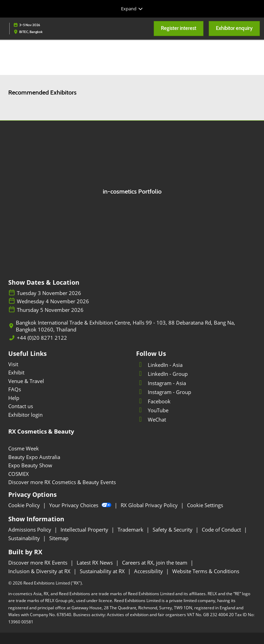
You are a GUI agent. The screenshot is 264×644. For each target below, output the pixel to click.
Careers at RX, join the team (155, 563)
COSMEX (19, 474)
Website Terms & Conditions (206, 571)
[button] (179, 29)
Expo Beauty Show (30, 465)
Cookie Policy (25, 505)
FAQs (15, 389)
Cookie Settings (205, 505)
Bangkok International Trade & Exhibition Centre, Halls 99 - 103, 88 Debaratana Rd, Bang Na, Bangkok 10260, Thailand (125, 326)
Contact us (21, 406)
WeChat (151, 419)
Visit (13, 364)
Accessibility (149, 571)
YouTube (152, 410)
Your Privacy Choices (81, 505)
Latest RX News (95, 563)
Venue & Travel (26, 381)
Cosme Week (24, 448)
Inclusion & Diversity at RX (40, 571)
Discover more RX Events (38, 563)
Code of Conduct (222, 530)
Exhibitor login (25, 415)
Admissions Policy (30, 530)
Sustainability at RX (103, 571)
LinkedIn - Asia (159, 365)
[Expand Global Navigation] (132, 9)
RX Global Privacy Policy (150, 505)
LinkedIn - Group (162, 374)
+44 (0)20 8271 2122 (42, 338)
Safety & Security (173, 530)
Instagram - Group (164, 392)
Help (14, 398)
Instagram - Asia (161, 383)
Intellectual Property (85, 530)
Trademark (131, 530)
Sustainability (25, 538)
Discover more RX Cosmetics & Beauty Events (62, 482)
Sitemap (59, 538)
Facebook (153, 401)
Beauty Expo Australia (34, 457)
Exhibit (16, 372)
